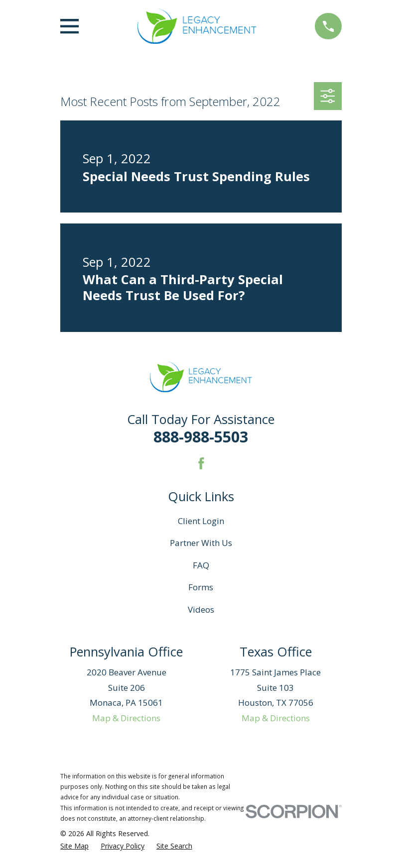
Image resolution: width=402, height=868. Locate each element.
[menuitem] (74, 846)
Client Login (201, 521)
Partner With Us (201, 543)
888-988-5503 (201, 437)
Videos (201, 609)
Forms (201, 587)
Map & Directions (126, 718)
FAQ (201, 565)
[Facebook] (201, 463)
